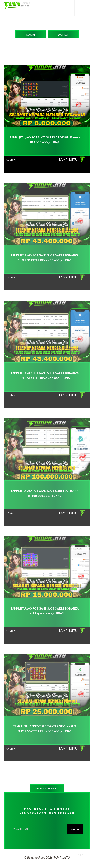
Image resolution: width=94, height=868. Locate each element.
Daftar (63, 35)
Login (31, 35)
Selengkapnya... (47, 789)
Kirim (75, 829)
